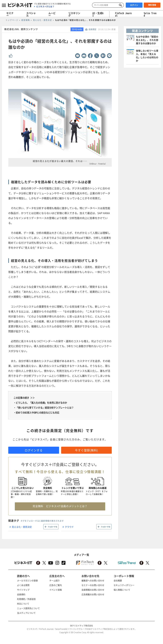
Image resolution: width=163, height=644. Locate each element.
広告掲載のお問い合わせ (93, 594)
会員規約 (21, 594)
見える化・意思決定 (22, 527)
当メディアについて (26, 613)
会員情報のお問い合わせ (93, 590)
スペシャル (31, 14)
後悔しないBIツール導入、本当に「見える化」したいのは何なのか (147, 56)
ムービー (52, 14)
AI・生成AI (98, 14)
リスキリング (74, 14)
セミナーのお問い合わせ (93, 585)
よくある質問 (23, 585)
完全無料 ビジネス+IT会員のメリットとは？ (60, 506)
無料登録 (152, 5)
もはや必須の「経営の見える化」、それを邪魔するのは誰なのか (147, 40)
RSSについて (23, 604)
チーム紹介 (55, 580)
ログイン (134, 5)
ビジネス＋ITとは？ (45, 7)
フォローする (53, 527)
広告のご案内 (56, 585)
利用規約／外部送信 (26, 599)
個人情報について (122, 590)
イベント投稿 (56, 590)
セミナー (10, 14)
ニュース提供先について (28, 608)
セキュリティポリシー (124, 585)
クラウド (69, 527)
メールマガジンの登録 (27, 580)
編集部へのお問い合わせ (93, 580)
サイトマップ (23, 590)
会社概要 (118, 580)
